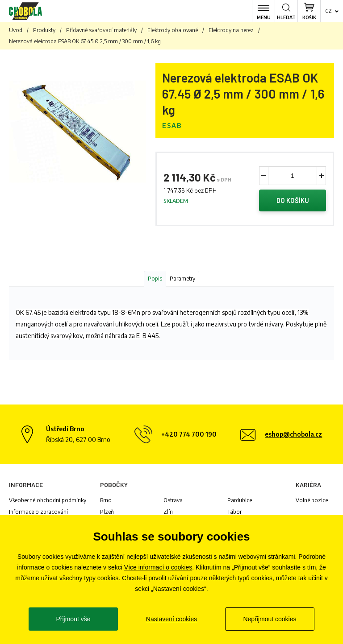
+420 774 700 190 (189, 436)
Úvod (16, 30)
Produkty (44, 30)
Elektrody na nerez (231, 30)
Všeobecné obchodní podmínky (48, 502)
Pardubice (240, 502)
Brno (106, 502)
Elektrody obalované (173, 30)
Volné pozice (312, 502)
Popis (155, 280)
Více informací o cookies (158, 567)
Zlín (168, 513)
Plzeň (107, 513)
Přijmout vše (73, 619)
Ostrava (173, 502)
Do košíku (293, 201)
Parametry (182, 280)
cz (328, 11)
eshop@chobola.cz (293, 436)
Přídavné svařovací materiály (101, 30)
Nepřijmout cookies (270, 619)
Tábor (234, 513)
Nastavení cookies (171, 619)
